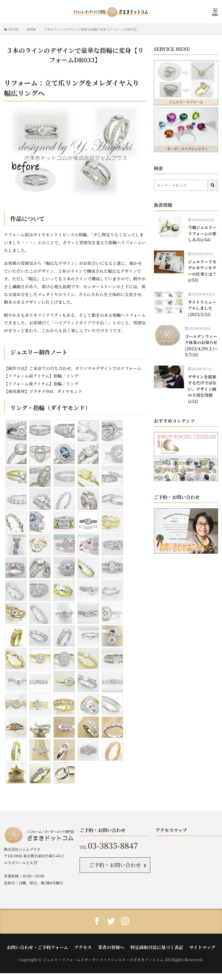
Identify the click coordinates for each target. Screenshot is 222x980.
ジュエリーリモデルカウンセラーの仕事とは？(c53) (203, 265)
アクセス (87, 945)
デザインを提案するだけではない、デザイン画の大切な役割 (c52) (203, 370)
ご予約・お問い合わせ (115, 864)
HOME (13, 29)
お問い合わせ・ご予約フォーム (48, 945)
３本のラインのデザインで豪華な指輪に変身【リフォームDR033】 (91, 29)
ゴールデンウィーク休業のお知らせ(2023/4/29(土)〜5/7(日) (203, 332)
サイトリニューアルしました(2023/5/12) (202, 297)
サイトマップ (189, 945)
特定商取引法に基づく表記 (150, 945)
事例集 (31, 29)
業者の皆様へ (111, 945)
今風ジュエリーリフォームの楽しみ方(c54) (203, 232)
